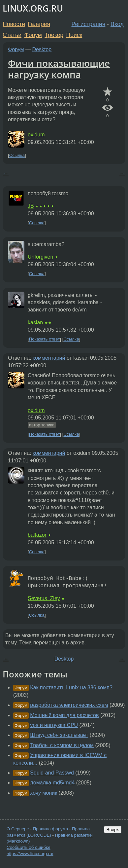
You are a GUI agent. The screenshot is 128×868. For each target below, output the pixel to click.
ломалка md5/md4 (52, 783)
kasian (35, 323)
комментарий (49, 358)
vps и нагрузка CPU (54, 725)
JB (31, 206)
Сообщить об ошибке (29, 847)
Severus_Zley (44, 598)
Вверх (113, 830)
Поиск (74, 35)
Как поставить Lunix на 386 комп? (71, 687)
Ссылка (17, 155)
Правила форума (51, 829)
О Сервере (18, 829)
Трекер (54, 35)
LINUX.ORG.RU (33, 8)
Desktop (42, 49)
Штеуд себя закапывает (59, 735)
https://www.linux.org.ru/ (30, 854)
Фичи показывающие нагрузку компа (59, 69)
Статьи (12, 35)
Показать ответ (45, 339)
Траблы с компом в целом (62, 745)
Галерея (39, 24)
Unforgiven (40, 257)
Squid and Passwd (52, 773)
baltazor (37, 535)
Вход (117, 24)
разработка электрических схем (69, 705)
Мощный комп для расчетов (64, 715)
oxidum (36, 135)
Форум (33, 35)
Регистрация (89, 24)
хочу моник (44, 793)
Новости (14, 24)
